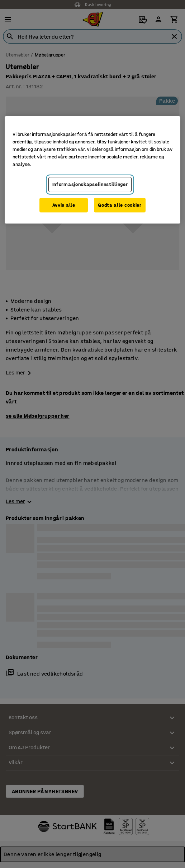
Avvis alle (64, 205)
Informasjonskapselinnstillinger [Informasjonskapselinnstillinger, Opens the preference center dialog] (90, 184)
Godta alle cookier (120, 205)
